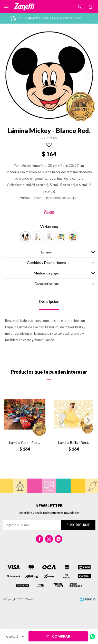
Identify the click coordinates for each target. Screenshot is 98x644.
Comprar (61, 636)
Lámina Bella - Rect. (74, 442)
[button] (88, 420)
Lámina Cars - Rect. (24, 442)
